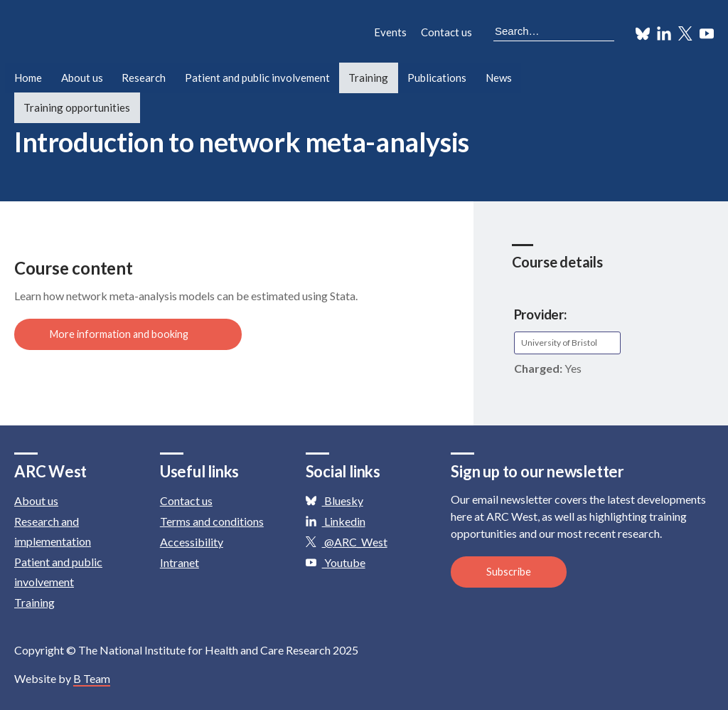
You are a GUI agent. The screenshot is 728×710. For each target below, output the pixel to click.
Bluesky (334, 500)
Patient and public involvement (257, 78)
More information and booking (130, 334)
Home (28, 78)
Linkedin (336, 521)
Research (144, 78)
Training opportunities (77, 107)
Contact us (446, 32)
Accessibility (192, 542)
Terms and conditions (212, 521)
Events (390, 32)
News (499, 78)
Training (369, 78)
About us (82, 78)
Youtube (336, 562)
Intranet (180, 562)
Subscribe (509, 572)
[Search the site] (554, 32)
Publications (437, 78)
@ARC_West (347, 542)
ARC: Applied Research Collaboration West (142, 34)
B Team (92, 678)
